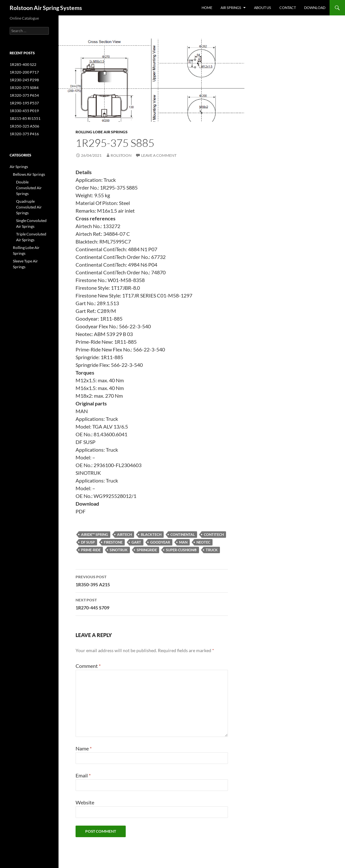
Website (85, 802)
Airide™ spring (95, 534)
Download (315, 8)
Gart (136, 542)
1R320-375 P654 (24, 95)
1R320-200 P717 (24, 72)
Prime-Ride (91, 550)
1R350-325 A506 (24, 126)
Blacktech (151, 534)
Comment (88, 666)
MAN (183, 542)
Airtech (124, 534)
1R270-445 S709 (152, 603)
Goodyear (160, 542)
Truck (212, 550)
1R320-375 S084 (24, 88)
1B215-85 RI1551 (25, 118)
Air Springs (231, 8)
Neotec (203, 542)
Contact (288, 8)
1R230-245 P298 (24, 80)
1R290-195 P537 (24, 103)
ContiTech (214, 534)
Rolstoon (121, 155)
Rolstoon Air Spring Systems (46, 8)
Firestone (113, 542)
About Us (263, 8)
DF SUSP (88, 542)
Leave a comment (159, 155)
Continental (183, 534)
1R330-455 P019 (24, 111)
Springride (147, 550)
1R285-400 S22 (23, 64)
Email (83, 775)
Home (207, 8)
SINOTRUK (119, 550)
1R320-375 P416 (24, 134)
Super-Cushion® (181, 550)
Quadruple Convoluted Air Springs (29, 207)
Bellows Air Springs (29, 174)
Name (84, 748)
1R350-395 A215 (152, 580)
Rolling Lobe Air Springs (102, 132)
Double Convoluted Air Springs (29, 188)
